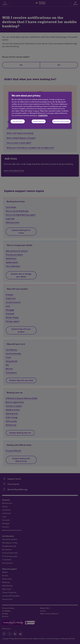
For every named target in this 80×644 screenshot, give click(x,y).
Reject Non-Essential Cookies (61, 121)
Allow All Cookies (18, 121)
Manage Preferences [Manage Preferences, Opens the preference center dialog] (39, 121)
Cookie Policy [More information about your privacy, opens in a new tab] (43, 116)
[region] (40, 110)
